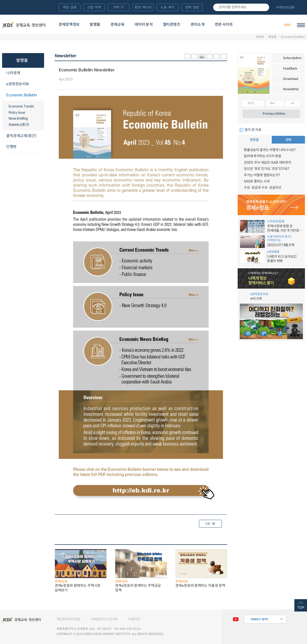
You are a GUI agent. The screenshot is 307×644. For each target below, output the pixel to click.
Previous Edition (274, 114)
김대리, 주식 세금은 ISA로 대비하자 (267, 162)
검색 (264, 7)
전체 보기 (289, 8)
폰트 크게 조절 (217, 56)
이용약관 (134, 619)
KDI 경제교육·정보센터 (24, 25)
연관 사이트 (224, 24)
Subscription (292, 58)
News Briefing (18, 118)
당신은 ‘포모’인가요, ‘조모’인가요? (266, 169)
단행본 (11, 147)
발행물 (95, 24)
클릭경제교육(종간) (21, 136)
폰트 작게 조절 (224, 56)
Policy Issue (17, 112)
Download (291, 79)
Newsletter (291, 89)
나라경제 (13, 73)
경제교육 (117, 24)
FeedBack (290, 68)
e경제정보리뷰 (18, 84)
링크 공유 (209, 56)
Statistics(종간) (19, 125)
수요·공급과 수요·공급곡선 (262, 187)
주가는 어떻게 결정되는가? (262, 175)
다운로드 (79, 80)
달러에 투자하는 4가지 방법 (262, 156)
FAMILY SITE (259, 619)
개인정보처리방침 (68, 619)
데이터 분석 (144, 24)
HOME (260, 37)
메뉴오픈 (41, 73)
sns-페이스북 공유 (194, 56)
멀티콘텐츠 (172, 24)
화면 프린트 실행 (202, 56)
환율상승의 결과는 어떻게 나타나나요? (270, 150)
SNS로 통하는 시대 (257, 181)
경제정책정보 (69, 24)
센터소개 (198, 24)
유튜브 (236, 619)
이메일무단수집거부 (104, 619)
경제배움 (254, 25)
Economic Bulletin (293, 37)
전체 (288, 140)
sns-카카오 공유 (187, 56)
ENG (287, 25)
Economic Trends (21, 106)
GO (293, 103)
